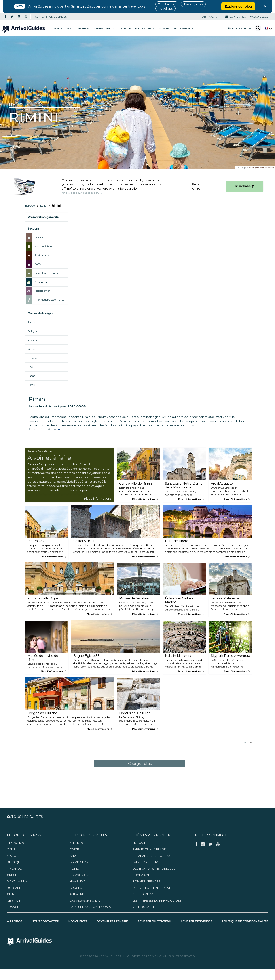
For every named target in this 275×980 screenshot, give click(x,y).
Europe (126, 28)
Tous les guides (240, 28)
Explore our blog (238, 6)
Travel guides (193, 4)
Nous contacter (45, 921)
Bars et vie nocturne (47, 273)
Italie (43, 206)
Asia (69, 28)
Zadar (31, 376)
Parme (32, 322)
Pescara (32, 340)
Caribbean (83, 28)
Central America (105, 28)
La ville (39, 237)
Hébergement (43, 291)
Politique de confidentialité (245, 921)
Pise (30, 367)
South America (183, 28)
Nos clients (78, 921)
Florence (33, 358)
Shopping (41, 282)
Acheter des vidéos (196, 921)
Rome (31, 385)
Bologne (33, 331)
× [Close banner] (265, 6)
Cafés (38, 264)
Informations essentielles (50, 300)
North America (145, 28)
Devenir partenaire (112, 921)
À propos (15, 921)
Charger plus (140, 764)
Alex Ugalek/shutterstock (261, 168)
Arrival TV (210, 17)
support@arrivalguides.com (248, 17)
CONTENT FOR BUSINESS (51, 17)
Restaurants (42, 255)
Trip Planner (167, 4)
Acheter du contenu (154, 921)
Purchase (245, 186)
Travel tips (165, 8)
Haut (245, 742)
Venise (32, 349)
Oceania (164, 28)
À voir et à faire (44, 246)
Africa (58, 28)
